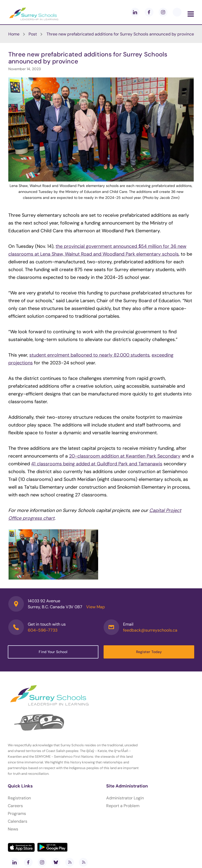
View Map (96, 607)
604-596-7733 (43, 630)
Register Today (149, 652)
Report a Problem (123, 806)
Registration (19, 798)
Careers (15, 806)
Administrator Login (125, 798)
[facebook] (149, 12)
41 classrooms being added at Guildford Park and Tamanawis (97, 464)
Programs (17, 813)
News (13, 829)
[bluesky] (56, 862)
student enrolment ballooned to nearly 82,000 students (89, 355)
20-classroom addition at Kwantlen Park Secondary (125, 456)
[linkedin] (135, 12)
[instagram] (163, 12)
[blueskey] (177, 12)
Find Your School (53, 652)
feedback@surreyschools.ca (150, 630)
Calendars (18, 821)
